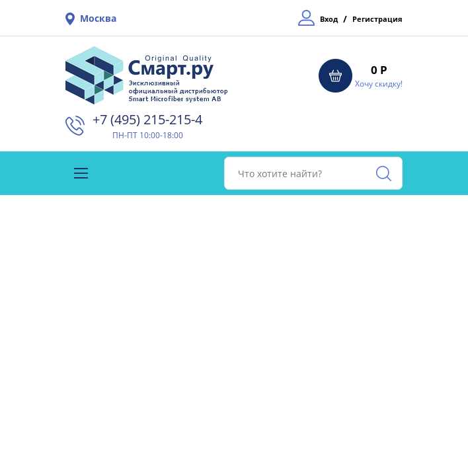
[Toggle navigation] (81, 173)
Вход (329, 19)
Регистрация (377, 19)
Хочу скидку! (379, 84)
